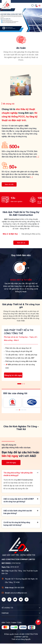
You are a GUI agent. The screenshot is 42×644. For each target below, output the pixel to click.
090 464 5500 (19, 588)
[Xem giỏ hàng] (36, 5)
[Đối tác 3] (12, 402)
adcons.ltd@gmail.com (19, 593)
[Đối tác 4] (32, 402)
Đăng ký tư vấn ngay (13, 375)
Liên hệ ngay (11, 462)
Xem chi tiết (9, 184)
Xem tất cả (21, 243)
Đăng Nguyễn (26, 639)
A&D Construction (8, 617)
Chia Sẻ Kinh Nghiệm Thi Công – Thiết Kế (21, 428)
